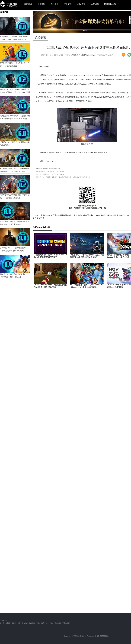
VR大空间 (81, 4)
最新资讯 (28, 4)
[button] (84, 30)
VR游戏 (74, 55)
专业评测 (41, 4)
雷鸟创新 (58, 623)
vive (47, 623)
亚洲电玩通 (66, 623)
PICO (52, 623)
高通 (43, 623)
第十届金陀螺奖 (5, 623)
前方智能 (25, 623)
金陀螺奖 (95, 4)
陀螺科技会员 (110, 4)
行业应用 (68, 4)
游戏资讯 (54, 4)
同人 (93, 55)
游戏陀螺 (32, 623)
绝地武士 (88, 55)
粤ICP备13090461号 (103, 636)
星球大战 (80, 55)
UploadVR (49, 161)
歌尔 (38, 623)
